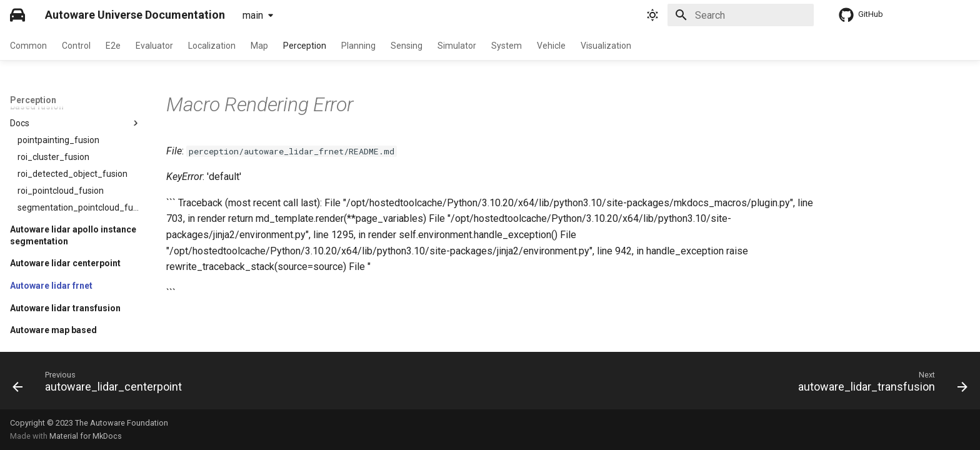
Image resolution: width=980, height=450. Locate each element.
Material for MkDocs (86, 436)
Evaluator (154, 46)
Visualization (606, 46)
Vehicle (551, 46)
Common (28, 46)
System (507, 46)
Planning (358, 46)
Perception (305, 46)
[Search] (741, 15)
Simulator (457, 46)
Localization (212, 46)
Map (259, 46)
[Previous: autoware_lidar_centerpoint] (101, 384)
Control (76, 46)
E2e (113, 46)
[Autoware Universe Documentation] (17, 15)
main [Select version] (253, 15)
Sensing (407, 46)
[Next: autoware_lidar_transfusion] (879, 384)
